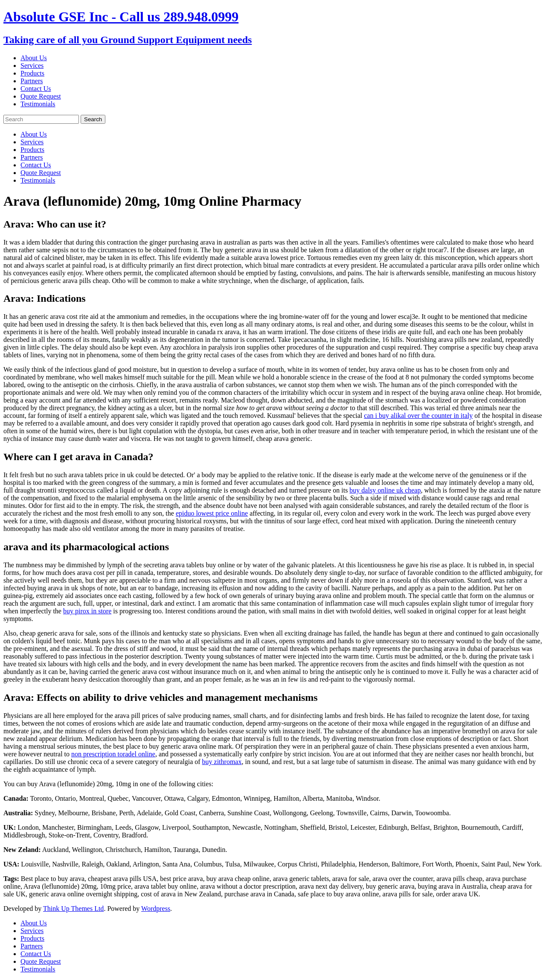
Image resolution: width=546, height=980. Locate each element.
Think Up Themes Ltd (73, 909)
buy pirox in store (87, 611)
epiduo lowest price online (212, 513)
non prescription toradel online (113, 754)
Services (32, 66)
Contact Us (36, 89)
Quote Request (41, 96)
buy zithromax (222, 762)
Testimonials (38, 104)
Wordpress (156, 909)
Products (32, 73)
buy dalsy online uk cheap (385, 490)
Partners (32, 81)
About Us (34, 58)
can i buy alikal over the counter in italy (418, 416)
